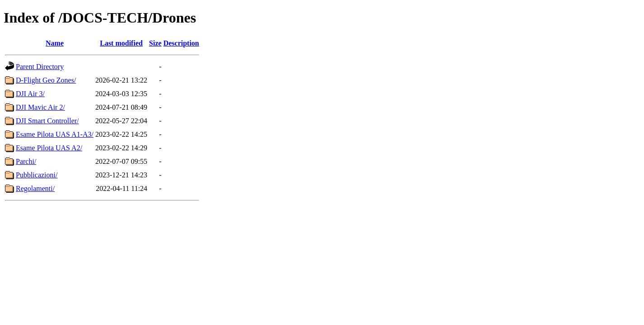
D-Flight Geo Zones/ (46, 80)
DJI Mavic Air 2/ (40, 107)
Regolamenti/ (35, 188)
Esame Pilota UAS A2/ (49, 148)
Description (181, 43)
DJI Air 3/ (30, 94)
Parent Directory (40, 67)
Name (55, 43)
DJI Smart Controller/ (47, 121)
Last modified (121, 43)
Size (155, 43)
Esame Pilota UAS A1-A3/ (55, 134)
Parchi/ (26, 161)
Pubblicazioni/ (37, 175)
